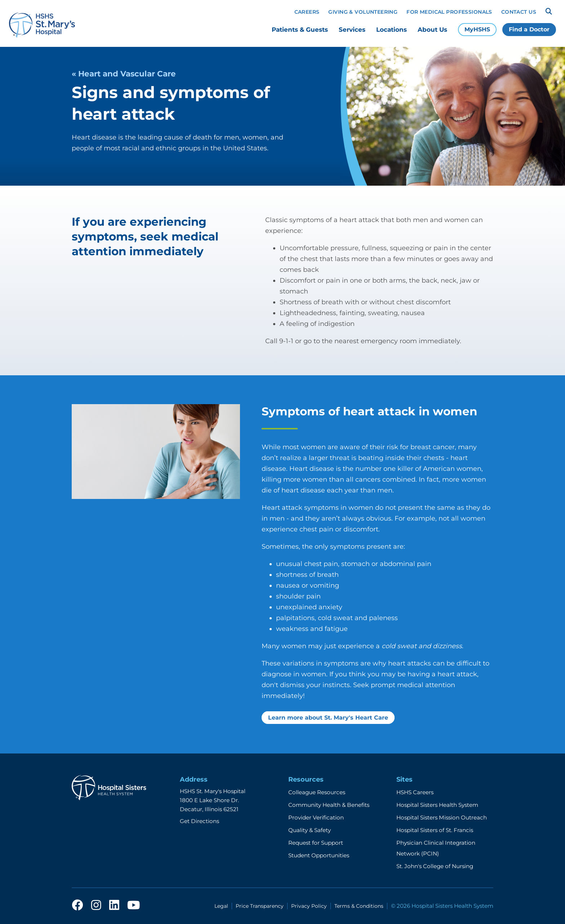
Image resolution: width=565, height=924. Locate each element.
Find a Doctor (529, 29)
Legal (221, 906)
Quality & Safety (310, 830)
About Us (432, 30)
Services (352, 30)
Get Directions (199, 821)
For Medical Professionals (449, 12)
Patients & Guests (300, 30)
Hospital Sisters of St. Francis (435, 830)
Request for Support (316, 843)
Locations (392, 30)
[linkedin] (114, 906)
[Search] (549, 12)
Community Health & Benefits (329, 805)
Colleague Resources (317, 792)
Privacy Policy (309, 906)
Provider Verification (316, 817)
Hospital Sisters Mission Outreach (442, 817)
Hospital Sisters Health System (437, 805)
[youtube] (134, 906)
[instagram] (96, 906)
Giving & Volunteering (363, 12)
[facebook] (77, 906)
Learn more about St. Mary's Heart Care (328, 718)
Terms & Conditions (359, 906)
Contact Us (519, 12)
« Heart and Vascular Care (124, 74)
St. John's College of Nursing (435, 866)
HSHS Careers (415, 792)
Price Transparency (260, 906)
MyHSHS (477, 29)
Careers (307, 12)
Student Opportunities (319, 855)
